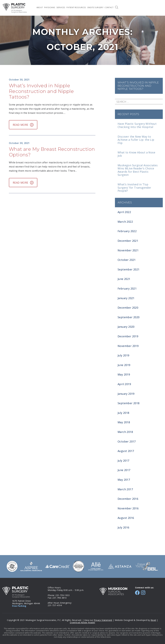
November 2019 (128, 346)
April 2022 (124, 212)
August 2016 (126, 518)
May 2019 (124, 374)
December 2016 (128, 499)
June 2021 (124, 279)
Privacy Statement (103, 620)
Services (61, 7)
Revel (153, 620)
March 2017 (125, 489)
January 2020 (126, 327)
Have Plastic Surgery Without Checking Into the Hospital (137, 125)
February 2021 (127, 288)
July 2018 (123, 413)
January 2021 (126, 298)
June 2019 (124, 365)
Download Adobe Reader (82, 622)
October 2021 (127, 260)
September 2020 (129, 317)
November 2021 (128, 250)
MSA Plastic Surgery (15, 8)
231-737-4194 (55, 605)
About (40, 7)
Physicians (50, 7)
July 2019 (123, 355)
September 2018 (129, 403)
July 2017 (123, 461)
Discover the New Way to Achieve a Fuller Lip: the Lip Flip (136, 140)
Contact (109, 7)
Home (33, 7)
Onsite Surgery (95, 7)
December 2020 (128, 308)
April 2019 (124, 384)
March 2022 (125, 222)
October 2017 (127, 441)
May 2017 (124, 480)
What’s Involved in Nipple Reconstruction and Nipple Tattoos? (138, 86)
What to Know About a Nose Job (136, 154)
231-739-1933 (62, 595)
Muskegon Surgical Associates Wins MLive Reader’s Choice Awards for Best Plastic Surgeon (138, 170)
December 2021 (128, 241)
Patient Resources (76, 7)
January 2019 (126, 394)
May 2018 (124, 422)
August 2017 (126, 451)
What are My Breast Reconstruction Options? (52, 152)
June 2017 (124, 470)
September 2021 (129, 269)
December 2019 (128, 336)
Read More (23, 125)
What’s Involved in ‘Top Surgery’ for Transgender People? (134, 188)
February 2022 (127, 231)
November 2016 (128, 508)
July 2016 (123, 527)
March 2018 (125, 432)
